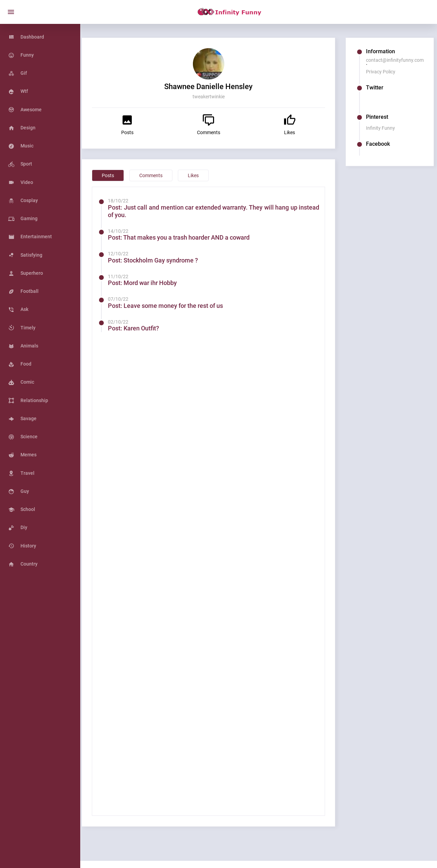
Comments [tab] (163, 175)
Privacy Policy (384, 72)
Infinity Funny (384, 128)
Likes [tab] (206, 175)
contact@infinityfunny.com (398, 60)
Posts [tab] (120, 175)
